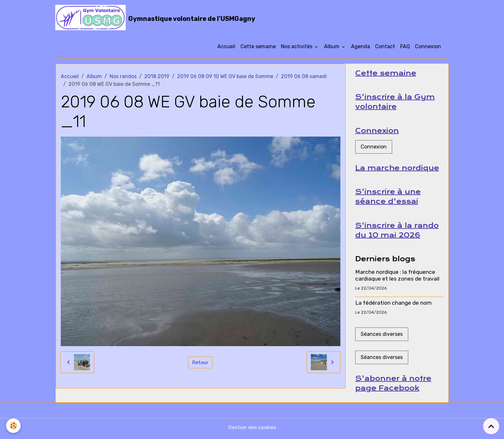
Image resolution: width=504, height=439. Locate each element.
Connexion (428, 47)
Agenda (360, 47)
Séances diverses (382, 336)
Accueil (226, 47)
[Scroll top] (491, 426)
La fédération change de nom (393, 305)
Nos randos (123, 77)
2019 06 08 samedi (304, 77)
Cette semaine (258, 47)
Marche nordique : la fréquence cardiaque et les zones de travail (397, 278)
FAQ (405, 47)
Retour (200, 363)
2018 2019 (157, 77)
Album (332, 47)
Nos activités (297, 47)
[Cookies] (14, 426)
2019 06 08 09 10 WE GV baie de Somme (225, 77)
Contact (385, 47)
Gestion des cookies (252, 430)
